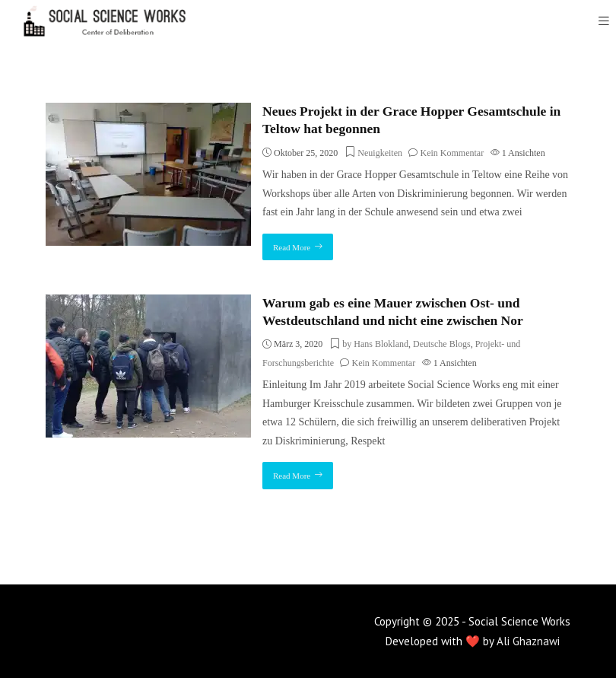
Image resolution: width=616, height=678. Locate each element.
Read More (292, 247)
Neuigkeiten (380, 153)
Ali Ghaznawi (528, 641)
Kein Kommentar (452, 153)
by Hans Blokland (375, 344)
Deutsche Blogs (442, 344)
